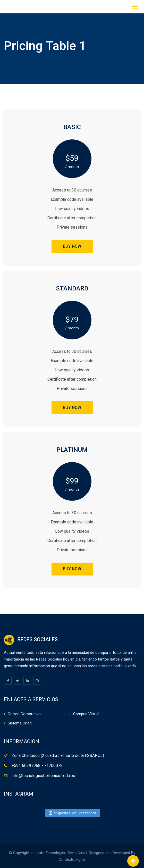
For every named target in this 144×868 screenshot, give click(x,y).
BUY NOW (72, 246)
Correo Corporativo (24, 714)
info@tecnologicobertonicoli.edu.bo (43, 776)
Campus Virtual (86, 714)
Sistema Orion (20, 723)
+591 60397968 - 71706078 (37, 766)
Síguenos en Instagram (73, 813)
